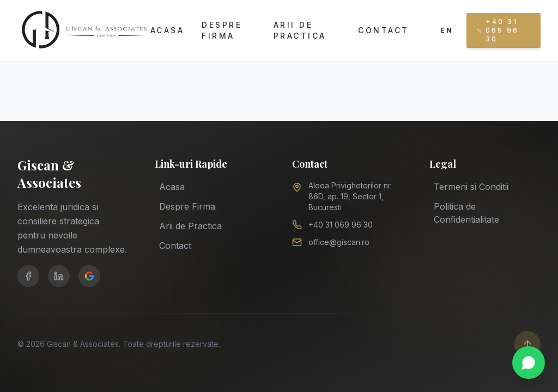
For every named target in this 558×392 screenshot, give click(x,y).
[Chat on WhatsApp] (529, 363)
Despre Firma (222, 30)
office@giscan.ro (339, 242)
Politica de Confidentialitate (466, 212)
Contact (384, 30)
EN (447, 30)
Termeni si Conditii (471, 186)
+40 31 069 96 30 (341, 225)
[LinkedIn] (59, 276)
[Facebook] (28, 276)
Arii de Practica (300, 30)
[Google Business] (89, 276)
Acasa (168, 30)
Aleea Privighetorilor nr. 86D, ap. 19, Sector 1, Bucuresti (350, 196)
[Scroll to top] (527, 344)
